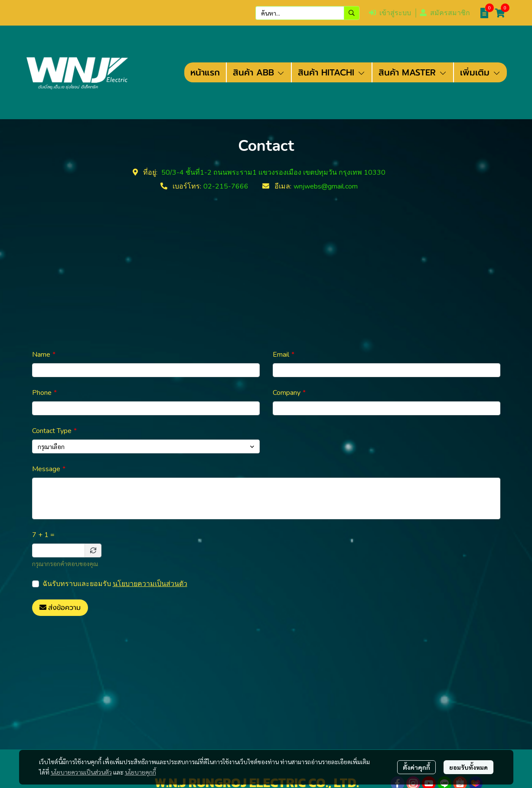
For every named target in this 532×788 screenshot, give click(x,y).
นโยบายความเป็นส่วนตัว (150, 584)
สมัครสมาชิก (445, 13)
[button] (307, 13)
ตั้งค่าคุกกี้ (416, 767)
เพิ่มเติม (480, 72)
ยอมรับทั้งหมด (468, 767)
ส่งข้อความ (60, 608)
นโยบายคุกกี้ (140, 772)
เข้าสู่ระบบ (390, 13)
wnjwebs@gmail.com (326, 186)
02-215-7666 (226, 186)
